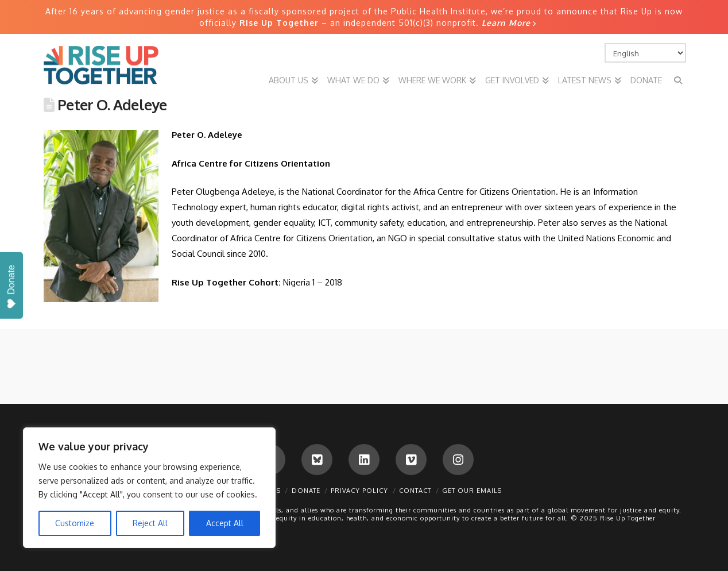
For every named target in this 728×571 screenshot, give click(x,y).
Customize (75, 523)
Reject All (150, 523)
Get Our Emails (472, 491)
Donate (306, 491)
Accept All (225, 523)
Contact (415, 491)
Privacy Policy (359, 491)
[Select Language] (645, 53)
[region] (149, 488)
